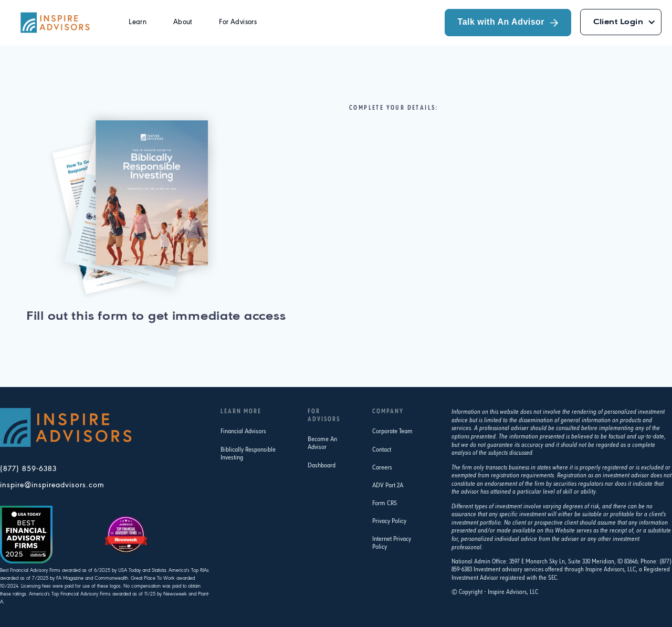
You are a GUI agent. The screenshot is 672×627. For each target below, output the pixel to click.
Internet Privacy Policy (392, 543)
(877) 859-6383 (28, 469)
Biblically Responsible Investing (248, 454)
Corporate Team (392, 431)
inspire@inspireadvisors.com (52, 485)
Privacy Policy (389, 521)
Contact (382, 450)
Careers (382, 468)
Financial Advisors (243, 431)
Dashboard (322, 466)
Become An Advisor (322, 443)
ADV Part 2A (388, 485)
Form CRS (385, 503)
